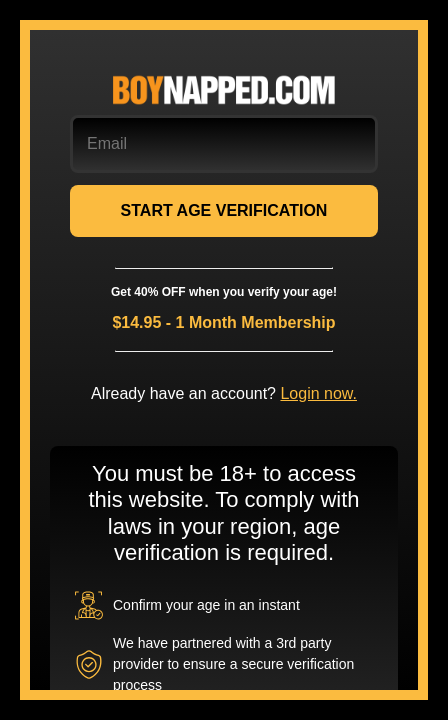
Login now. (318, 393)
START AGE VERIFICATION (224, 210)
